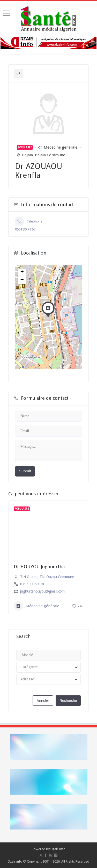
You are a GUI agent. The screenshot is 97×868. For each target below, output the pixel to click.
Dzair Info (58, 849)
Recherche (68, 701)
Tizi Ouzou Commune (57, 577)
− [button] (22, 280)
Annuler (43, 701)
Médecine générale (61, 147)
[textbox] (48, 667)
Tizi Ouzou (29, 577)
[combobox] (48, 667)
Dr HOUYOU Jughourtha (39, 567)
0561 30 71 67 (25, 229)
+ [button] (22, 272)
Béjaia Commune (50, 155)
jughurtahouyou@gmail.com (42, 591)
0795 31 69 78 (32, 584)
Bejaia (27, 155)
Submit (25, 471)
